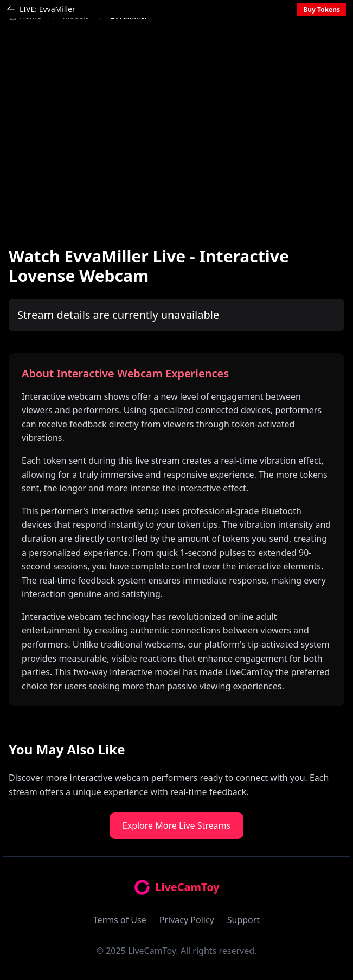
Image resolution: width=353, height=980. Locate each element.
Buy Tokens (322, 9)
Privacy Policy (187, 920)
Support (243, 920)
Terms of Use (120, 920)
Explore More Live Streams (176, 825)
